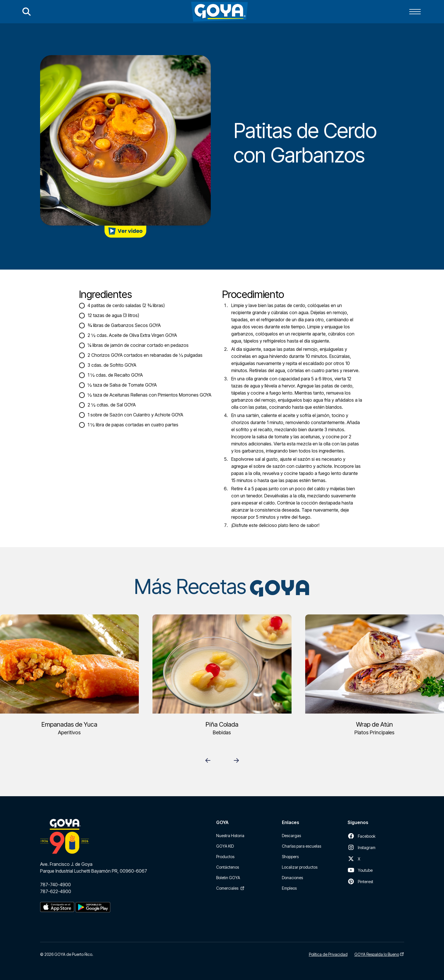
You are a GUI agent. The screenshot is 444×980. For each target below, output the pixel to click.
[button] (415, 12)
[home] (219, 12)
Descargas (291, 836)
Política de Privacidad (328, 954)
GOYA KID (225, 846)
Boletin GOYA (228, 878)
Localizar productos (300, 867)
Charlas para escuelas (301, 846)
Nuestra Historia (230, 836)
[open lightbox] (125, 232)
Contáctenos (228, 867)
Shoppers (290, 857)
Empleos (289, 888)
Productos (225, 857)
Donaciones (292, 878)
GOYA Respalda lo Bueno (377, 954)
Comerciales (227, 888)
